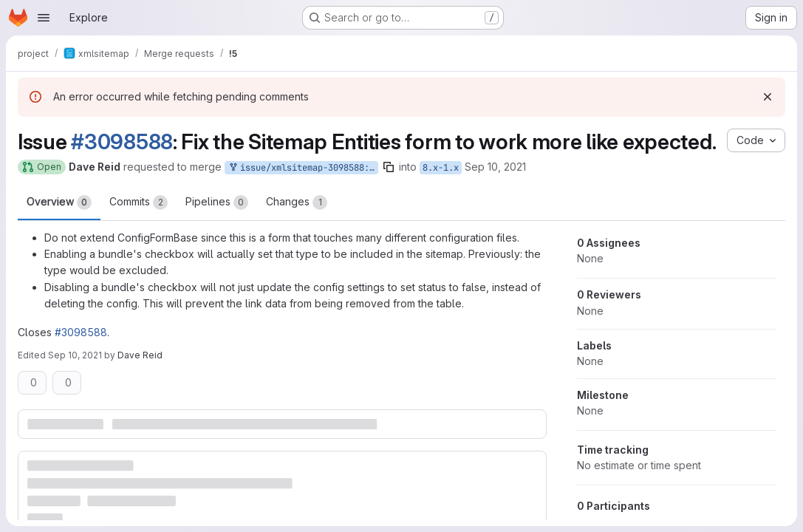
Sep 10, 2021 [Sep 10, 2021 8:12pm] (75, 355)
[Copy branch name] (389, 167)
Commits (139, 202)
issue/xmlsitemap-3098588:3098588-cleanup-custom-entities (303, 168)
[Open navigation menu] (44, 18)
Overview (59, 202)
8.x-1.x (441, 168)
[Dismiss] (768, 97)
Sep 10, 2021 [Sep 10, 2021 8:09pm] (495, 167)
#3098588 (122, 141)
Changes (297, 202)
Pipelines (217, 202)
